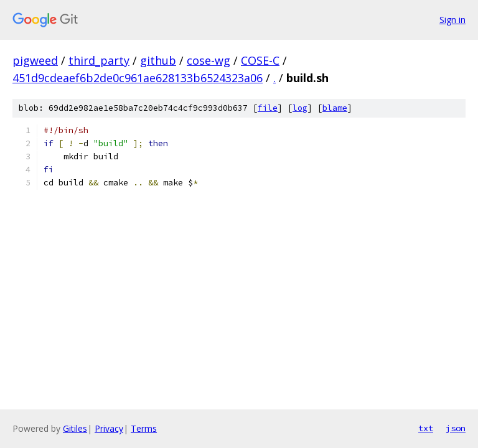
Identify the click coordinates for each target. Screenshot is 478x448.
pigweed (35, 60)
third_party (99, 60)
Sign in (452, 20)
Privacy (109, 428)
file (268, 108)
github (158, 60)
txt (426, 428)
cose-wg (209, 60)
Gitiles (75, 428)
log (300, 108)
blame (335, 108)
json (456, 428)
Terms (144, 428)
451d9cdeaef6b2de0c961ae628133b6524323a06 (138, 78)
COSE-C (260, 60)
